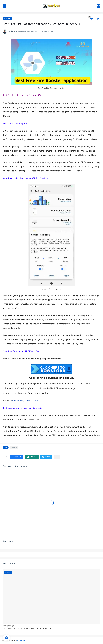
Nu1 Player (21, 641)
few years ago (9, 626)
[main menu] (4, 6)
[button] (17, 457)
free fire (7, 19)
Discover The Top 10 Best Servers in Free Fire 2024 (29, 629)
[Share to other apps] (57, 457)
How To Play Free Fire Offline (26, 401)
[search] (99, 6)
